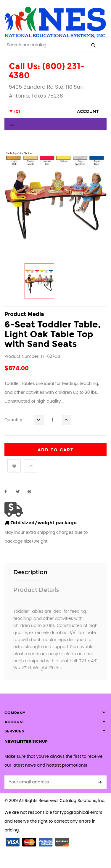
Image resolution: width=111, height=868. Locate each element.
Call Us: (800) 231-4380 (47, 71)
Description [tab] (30, 572)
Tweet (20, 492)
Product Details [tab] (36, 590)
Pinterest (32, 492)
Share (9, 492)
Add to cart (56, 450)
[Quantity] (52, 420)
